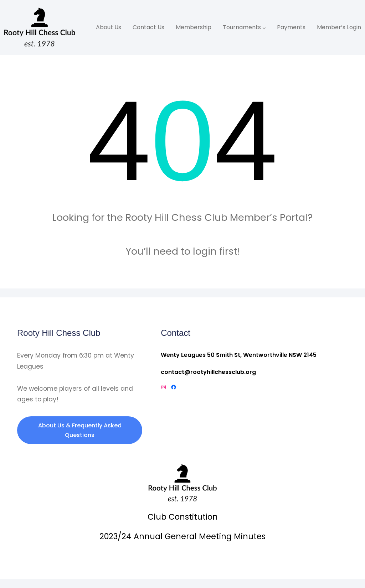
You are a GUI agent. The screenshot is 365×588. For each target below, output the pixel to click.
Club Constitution (183, 517)
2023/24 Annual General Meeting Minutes (182, 536)
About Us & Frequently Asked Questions (80, 430)
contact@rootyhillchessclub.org (208, 372)
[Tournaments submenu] (264, 28)
